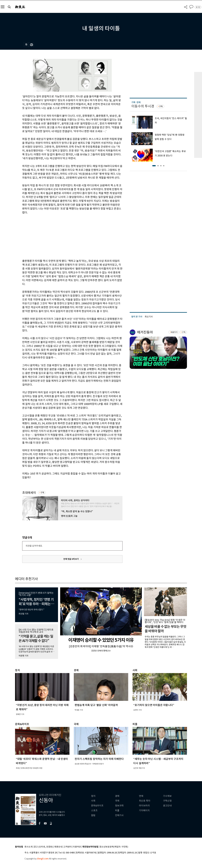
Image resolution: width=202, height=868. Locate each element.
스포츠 (94, 810)
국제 (117, 801)
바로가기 (174, 332)
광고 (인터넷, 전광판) (43, 847)
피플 (117, 810)
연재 (141, 796)
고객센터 (68, 847)
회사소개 (29, 847)
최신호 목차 (145, 801)
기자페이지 (144, 810)
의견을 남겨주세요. (34, 546)
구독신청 (167, 801)
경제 (117, 796)
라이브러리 (144, 806)
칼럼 (93, 815)
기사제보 (167, 796)
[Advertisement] (65, 236)
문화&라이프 (97, 806)
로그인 (198, 7)
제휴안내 (58, 847)
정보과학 (119, 806)
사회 (93, 801)
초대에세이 (29, 493)
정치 (93, 796)
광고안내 (167, 806)
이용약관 (77, 847)
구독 (42, 493)
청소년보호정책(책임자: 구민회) (114, 847)
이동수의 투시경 (143, 106)
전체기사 (119, 815)
